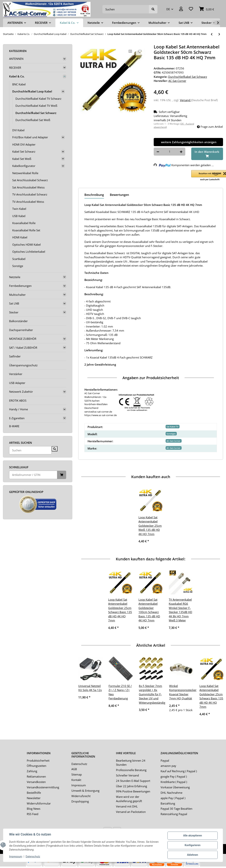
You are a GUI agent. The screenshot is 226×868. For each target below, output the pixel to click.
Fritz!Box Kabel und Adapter (30, 137)
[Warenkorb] (207, 9)
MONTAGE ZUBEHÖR (23, 339)
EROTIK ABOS (18, 400)
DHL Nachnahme (171, 793)
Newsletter (34, 798)
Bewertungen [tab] (119, 195)
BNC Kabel (19, 84)
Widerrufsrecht (81, 796)
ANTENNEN (16, 59)
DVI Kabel (18, 130)
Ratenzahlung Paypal (174, 814)
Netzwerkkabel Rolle (25, 173)
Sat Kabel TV (172, 427)
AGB (74, 769)
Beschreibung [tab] (94, 195)
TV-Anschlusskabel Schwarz (30, 194)
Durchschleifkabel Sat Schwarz (188, 77)
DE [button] (168, 9)
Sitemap (77, 774)
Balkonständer (18, 321)
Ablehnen (192, 855)
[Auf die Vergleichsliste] (130, 51)
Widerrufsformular (39, 803)
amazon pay (168, 766)
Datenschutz (79, 764)
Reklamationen (36, 776)
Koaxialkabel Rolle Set (26, 230)
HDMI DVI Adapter (24, 144)
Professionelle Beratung (131, 770)
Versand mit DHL (127, 806)
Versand (185, 100)
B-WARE (14, 426)
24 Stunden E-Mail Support (133, 781)
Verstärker (16, 374)
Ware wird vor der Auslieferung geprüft (129, 799)
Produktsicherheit (38, 760)
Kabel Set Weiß (22, 159)
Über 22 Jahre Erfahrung (131, 786)
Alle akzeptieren (192, 836)
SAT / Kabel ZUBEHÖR (23, 348)
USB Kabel (19, 216)
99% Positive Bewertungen (133, 791)
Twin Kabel (19, 209)
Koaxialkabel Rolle (24, 223)
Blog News (34, 809)
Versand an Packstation (131, 812)
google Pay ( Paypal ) (174, 776)
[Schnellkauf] (33, 475)
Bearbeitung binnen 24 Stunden (131, 763)
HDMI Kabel (20, 237)
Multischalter (17, 295)
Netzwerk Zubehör (21, 392)
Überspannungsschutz (23, 365)
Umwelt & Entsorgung (85, 791)
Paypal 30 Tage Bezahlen (176, 809)
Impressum (79, 785)
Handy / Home (18, 409)
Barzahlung (168, 803)
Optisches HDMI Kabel (26, 245)
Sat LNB (14, 303)
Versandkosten (36, 782)
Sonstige (18, 266)
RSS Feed (33, 814)
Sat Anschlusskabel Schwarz (30, 180)
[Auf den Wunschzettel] (140, 51)
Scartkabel (19, 259)
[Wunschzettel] (191, 9)
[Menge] (170, 152)
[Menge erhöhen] (181, 152)
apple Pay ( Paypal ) (173, 798)
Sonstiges (171, 434)
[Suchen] (126, 9)
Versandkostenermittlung (43, 787)
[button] (181, 9)
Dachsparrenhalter (21, 330)
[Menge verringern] (158, 152)
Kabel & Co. (17, 76)
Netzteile (15, 277)
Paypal (165, 760)
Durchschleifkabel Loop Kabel (32, 91)
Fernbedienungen (20, 286)
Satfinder (15, 356)
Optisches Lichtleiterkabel (29, 252)
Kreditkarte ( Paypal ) (174, 782)
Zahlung (32, 771)
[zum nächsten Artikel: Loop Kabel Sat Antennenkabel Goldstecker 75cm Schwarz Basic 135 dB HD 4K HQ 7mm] (219, 34)
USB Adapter (17, 383)
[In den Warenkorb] (207, 154)
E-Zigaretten (17, 418)
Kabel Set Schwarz (24, 152)
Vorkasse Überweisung (175, 787)
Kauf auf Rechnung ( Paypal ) (179, 771)
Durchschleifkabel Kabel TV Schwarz (38, 99)
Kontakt (76, 780)
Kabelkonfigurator (24, 166)
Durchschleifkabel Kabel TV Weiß (36, 106)
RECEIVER (15, 68)
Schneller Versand (127, 775)
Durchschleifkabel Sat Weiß (33, 120)
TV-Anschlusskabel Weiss (28, 202)
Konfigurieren (192, 845)
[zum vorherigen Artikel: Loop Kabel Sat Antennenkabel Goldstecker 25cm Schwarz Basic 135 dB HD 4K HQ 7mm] (212, 34)
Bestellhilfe (34, 793)
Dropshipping (80, 801)
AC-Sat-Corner (173, 441)
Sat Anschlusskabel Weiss (28, 187)
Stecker (14, 312)
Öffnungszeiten (37, 766)
